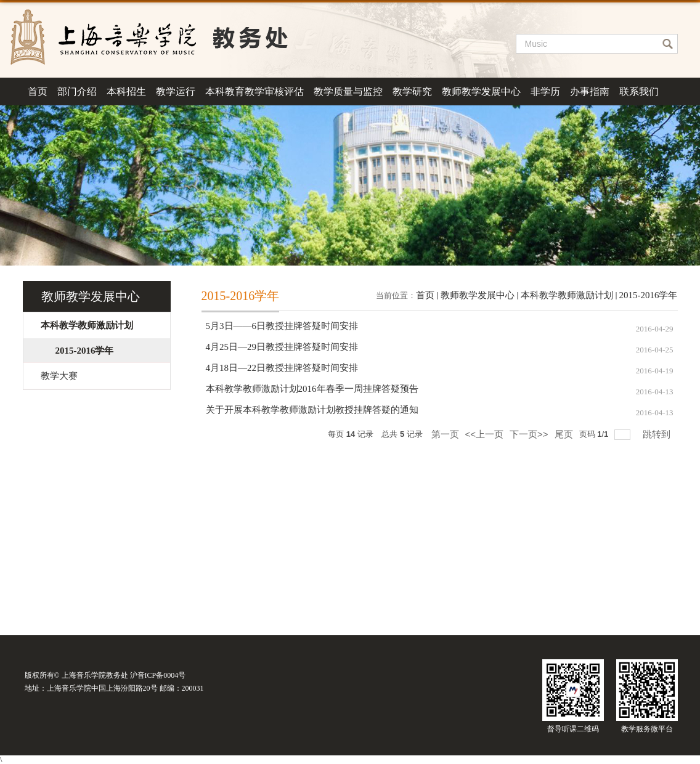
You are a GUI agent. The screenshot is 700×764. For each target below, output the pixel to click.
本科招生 (126, 91)
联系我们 (639, 91)
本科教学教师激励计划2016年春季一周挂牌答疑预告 (312, 389)
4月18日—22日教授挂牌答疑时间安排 (282, 368)
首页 (38, 91)
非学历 (545, 91)
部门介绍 (77, 91)
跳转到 (658, 434)
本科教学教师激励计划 (567, 295)
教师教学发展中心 (481, 91)
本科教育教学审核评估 (254, 91)
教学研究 (412, 91)
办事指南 (590, 91)
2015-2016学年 (649, 295)
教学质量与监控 (348, 91)
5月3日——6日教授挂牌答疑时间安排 (282, 326)
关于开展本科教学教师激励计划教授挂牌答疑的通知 (312, 410)
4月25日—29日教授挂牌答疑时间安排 (282, 347)
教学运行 (176, 91)
